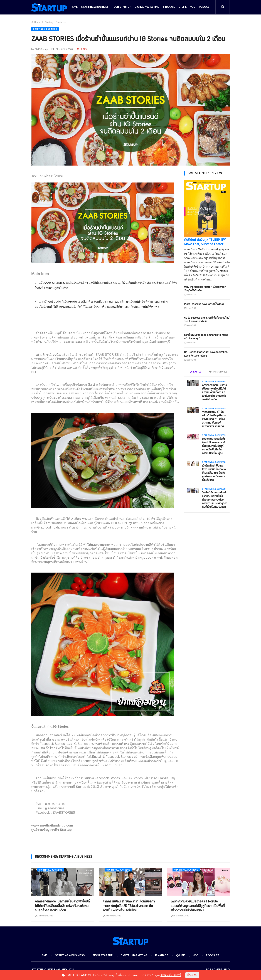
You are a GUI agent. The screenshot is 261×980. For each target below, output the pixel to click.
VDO (193, 7)
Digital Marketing (147, 7)
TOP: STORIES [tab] (218, 371)
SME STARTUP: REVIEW (205, 173)
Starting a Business (95, 7)
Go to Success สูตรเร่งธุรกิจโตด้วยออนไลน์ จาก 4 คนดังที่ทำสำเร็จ (207, 319)
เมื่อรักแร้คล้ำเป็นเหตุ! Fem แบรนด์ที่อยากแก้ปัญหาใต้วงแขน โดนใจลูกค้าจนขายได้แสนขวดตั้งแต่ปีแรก (214, 472)
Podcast (205, 7)
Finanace (169, 7)
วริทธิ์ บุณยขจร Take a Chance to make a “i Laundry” (206, 336)
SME (75, 7)
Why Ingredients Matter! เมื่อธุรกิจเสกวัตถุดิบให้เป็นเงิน (205, 288)
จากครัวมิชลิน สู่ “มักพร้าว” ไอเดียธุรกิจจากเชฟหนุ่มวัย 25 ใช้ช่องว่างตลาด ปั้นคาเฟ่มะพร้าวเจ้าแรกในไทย (214, 419)
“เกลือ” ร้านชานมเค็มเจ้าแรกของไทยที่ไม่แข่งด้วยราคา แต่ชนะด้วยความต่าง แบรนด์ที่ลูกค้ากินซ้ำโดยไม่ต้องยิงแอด (215, 499)
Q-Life (183, 7)
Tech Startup (122, 7)
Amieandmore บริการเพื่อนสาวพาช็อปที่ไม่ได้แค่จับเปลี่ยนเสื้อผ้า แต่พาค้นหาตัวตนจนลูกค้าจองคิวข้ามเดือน (214, 392)
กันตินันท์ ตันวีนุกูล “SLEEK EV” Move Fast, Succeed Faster (205, 241)
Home (36, 22)
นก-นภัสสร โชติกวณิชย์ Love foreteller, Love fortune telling (206, 353)
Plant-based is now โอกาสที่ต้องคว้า (204, 304)
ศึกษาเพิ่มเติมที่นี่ (171, 975)
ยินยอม (192, 975)
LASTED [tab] (196, 371)
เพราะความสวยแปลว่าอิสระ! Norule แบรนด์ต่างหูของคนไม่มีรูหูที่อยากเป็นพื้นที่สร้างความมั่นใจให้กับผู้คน (213, 445)
